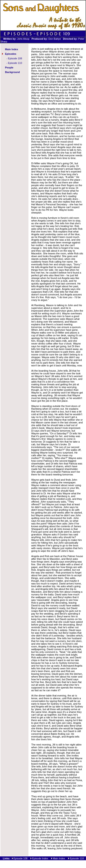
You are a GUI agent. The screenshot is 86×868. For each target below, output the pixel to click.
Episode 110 (15, 63)
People (9, 68)
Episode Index (40, 858)
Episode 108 (15, 58)
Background (12, 72)
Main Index (12, 49)
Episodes (11, 54)
